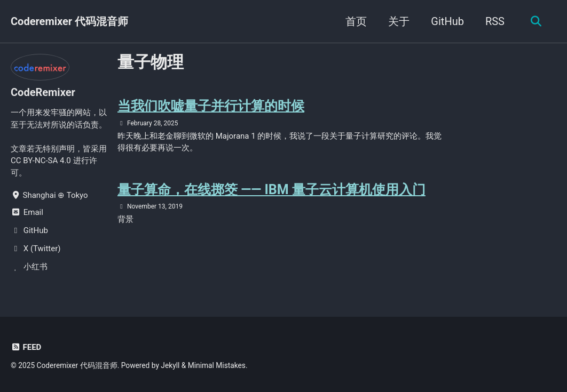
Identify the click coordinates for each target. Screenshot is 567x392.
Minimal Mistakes (217, 365)
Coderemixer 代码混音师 (69, 21)
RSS (495, 21)
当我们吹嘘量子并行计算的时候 (211, 106)
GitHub (447, 21)
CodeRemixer (43, 92)
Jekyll (170, 365)
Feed (26, 347)
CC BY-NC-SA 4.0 (41, 161)
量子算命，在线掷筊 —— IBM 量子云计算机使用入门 (271, 190)
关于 (399, 21)
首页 (356, 21)
